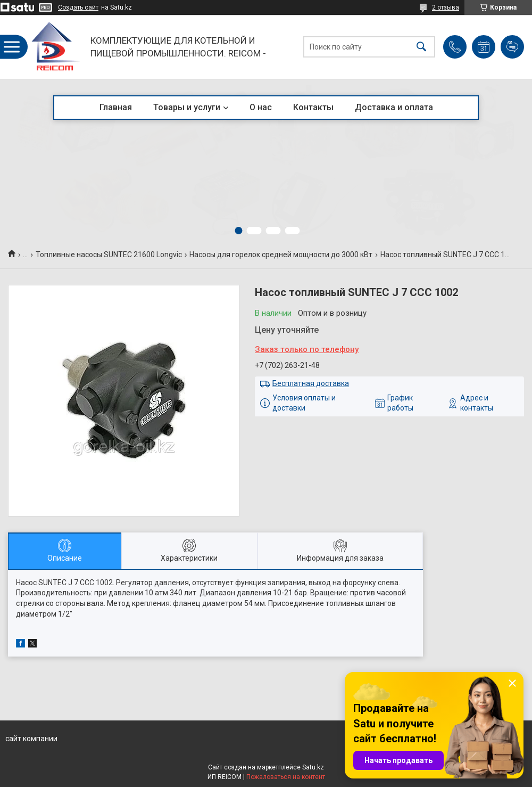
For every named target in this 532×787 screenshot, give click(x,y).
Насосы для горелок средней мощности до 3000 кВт (281, 255)
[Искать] (421, 47)
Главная (116, 107)
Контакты (313, 107)
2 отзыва (446, 7)
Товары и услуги (187, 107)
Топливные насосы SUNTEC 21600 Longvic (109, 255)
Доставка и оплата (394, 107)
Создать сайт (78, 7)
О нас (261, 107)
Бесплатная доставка (311, 383)
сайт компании (31, 739)
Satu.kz (313, 767)
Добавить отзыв (512, 47)
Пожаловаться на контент (286, 777)
